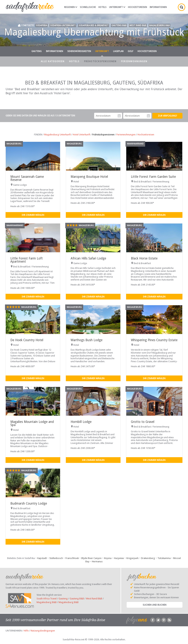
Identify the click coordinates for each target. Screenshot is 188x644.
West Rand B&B (138, 25)
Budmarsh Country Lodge (29, 503)
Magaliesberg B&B (159, 25)
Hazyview (119, 558)
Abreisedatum (148, 116)
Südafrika (42, 25)
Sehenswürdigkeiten (79, 51)
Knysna (108, 558)
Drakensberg (148, 558)
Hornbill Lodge (81, 422)
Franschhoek (72, 558)
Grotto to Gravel (143, 422)
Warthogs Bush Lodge (87, 340)
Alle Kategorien (53, 61)
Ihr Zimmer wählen (33, 215)
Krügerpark (132, 558)
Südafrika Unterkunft (63, 25)
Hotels (102, 7)
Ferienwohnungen (134, 61)
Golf (131, 51)
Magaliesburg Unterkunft (57, 135)
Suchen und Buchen (155, 605)
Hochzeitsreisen (137, 7)
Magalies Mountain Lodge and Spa (32, 423)
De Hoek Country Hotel (27, 340)
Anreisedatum (119, 116)
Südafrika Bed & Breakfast (94, 25)
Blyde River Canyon (91, 558)
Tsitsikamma (164, 558)
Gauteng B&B (119, 25)
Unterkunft (117, 7)
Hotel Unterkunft (82, 135)
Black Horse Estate (144, 258)
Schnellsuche (88, 7)
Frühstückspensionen (100, 61)
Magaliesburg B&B (69, 602)
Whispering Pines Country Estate (154, 340)
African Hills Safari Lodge (88, 258)
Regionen (71, 7)
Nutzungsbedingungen (43, 631)
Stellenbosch (56, 558)
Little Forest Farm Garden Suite (153, 177)
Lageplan (118, 51)
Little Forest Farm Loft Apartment (27, 260)
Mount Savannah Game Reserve (27, 178)
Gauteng (37, 51)
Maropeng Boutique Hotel (89, 177)
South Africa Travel (47, 599)
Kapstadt (42, 558)
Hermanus (97, 561)
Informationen (158, 7)
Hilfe (26, 631)
